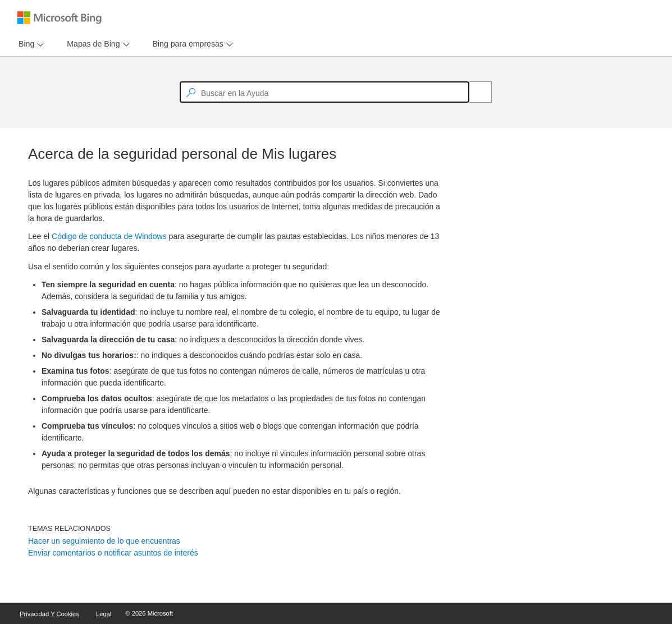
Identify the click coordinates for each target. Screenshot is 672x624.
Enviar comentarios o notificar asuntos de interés (113, 553)
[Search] (474, 92)
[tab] (24, 44)
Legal (104, 614)
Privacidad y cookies (49, 614)
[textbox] (324, 92)
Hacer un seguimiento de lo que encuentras (104, 541)
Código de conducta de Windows (109, 236)
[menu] (30, 44)
